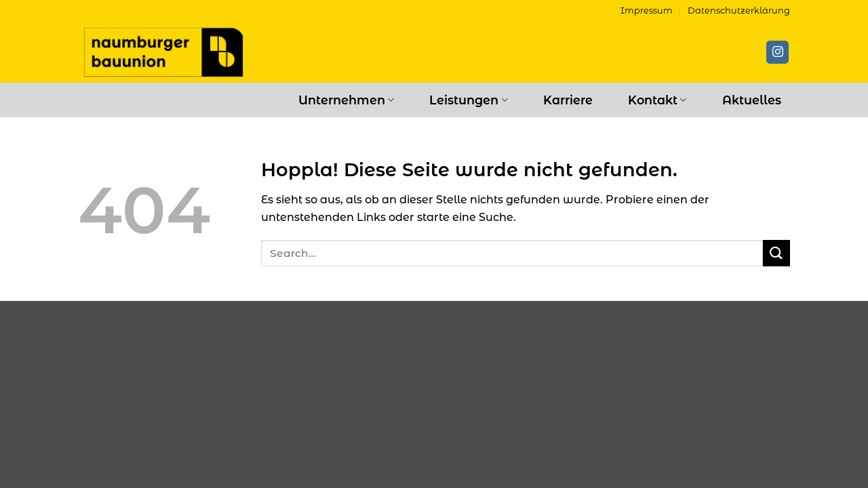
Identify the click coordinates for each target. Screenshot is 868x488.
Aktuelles (752, 100)
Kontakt (657, 100)
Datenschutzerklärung (739, 11)
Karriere (568, 100)
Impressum (647, 11)
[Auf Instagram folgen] (777, 52)
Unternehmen (346, 100)
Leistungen (468, 100)
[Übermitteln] (776, 253)
